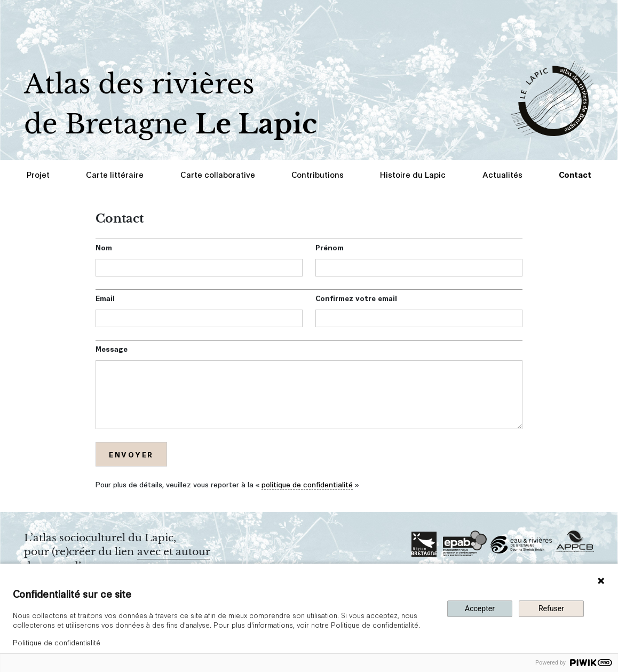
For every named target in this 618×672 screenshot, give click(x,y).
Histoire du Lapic (413, 174)
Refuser (551, 608)
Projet (38, 174)
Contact (575, 174)
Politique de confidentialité (57, 642)
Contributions (318, 174)
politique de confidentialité (307, 484)
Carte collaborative (218, 174)
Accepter (480, 608)
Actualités (502, 174)
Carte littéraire (115, 174)
